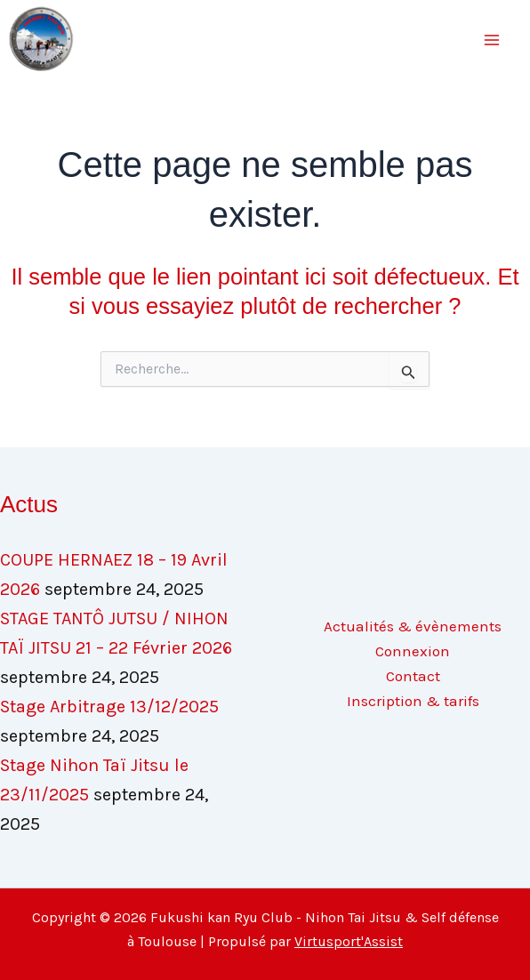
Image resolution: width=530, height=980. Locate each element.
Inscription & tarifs (413, 701)
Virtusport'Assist (349, 941)
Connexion (413, 651)
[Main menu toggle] (493, 40)
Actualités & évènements (413, 626)
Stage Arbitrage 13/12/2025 (109, 707)
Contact (413, 676)
